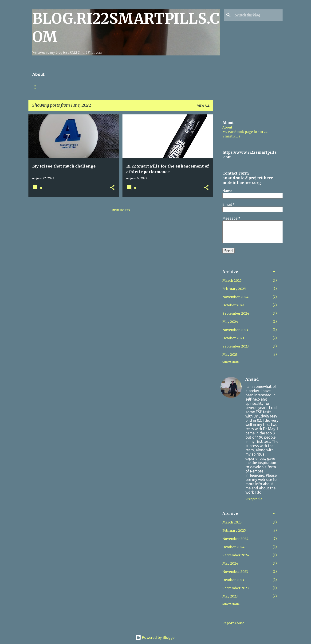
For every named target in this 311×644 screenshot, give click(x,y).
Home (37, 87)
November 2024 (235, 297)
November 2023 (235, 330)
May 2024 (230, 322)
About (227, 127)
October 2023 (233, 338)
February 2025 (234, 289)
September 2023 (236, 346)
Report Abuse (233, 623)
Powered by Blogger (156, 637)
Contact (59, 87)
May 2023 (230, 355)
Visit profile (254, 499)
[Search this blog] (258, 15)
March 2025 (232, 281)
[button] (112, 188)
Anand (252, 379)
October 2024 (233, 305)
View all (203, 106)
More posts (121, 210)
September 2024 (236, 313)
